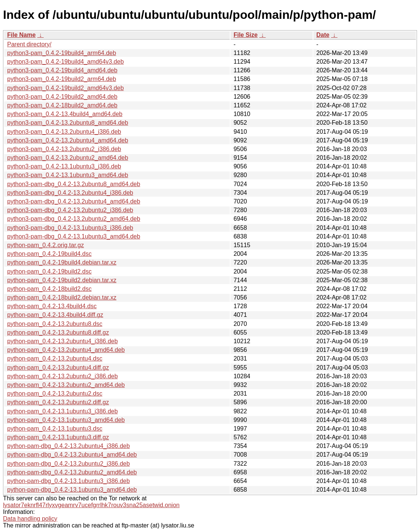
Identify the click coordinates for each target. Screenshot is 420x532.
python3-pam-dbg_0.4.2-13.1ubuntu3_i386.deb (70, 228)
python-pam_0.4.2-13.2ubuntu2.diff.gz (58, 402)
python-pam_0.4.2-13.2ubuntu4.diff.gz (58, 368)
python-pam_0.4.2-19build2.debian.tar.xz (62, 280)
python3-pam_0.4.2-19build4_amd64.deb (62, 70)
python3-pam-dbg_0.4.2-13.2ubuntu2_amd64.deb (74, 219)
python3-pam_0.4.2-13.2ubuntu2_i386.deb (64, 149)
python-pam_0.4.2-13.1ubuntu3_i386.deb (63, 411)
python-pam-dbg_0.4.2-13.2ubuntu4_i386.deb (69, 446)
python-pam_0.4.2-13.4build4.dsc (52, 306)
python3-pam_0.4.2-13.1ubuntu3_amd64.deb (68, 175)
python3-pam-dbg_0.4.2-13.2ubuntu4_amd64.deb (74, 201)
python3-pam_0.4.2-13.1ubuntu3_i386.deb (64, 166)
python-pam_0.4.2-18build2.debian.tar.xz (62, 297)
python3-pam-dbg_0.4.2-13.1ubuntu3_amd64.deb (74, 236)
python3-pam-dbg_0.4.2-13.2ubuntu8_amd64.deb (74, 184)
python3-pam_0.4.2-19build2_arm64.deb (62, 79)
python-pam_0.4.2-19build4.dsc (49, 254)
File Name (21, 35)
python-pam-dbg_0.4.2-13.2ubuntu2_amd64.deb (72, 472)
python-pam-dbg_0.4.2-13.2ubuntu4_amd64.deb (72, 455)
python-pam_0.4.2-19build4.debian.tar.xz (62, 262)
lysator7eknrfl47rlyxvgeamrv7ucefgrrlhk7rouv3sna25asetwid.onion (91, 505)
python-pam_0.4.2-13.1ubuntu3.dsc (55, 429)
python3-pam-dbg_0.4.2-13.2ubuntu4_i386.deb (70, 193)
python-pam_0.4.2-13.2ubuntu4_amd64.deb (66, 350)
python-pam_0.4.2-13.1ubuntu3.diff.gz (58, 437)
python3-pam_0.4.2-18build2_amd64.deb (62, 105)
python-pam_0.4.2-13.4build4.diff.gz (55, 315)
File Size (246, 35)
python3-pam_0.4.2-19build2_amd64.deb (62, 97)
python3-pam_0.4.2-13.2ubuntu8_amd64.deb (68, 123)
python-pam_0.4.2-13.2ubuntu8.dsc (55, 324)
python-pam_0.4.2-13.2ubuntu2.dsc (55, 394)
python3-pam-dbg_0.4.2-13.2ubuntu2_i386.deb (70, 210)
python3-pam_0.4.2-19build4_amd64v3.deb (66, 62)
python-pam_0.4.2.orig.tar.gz (46, 245)
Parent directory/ (29, 44)
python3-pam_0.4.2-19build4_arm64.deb (62, 53)
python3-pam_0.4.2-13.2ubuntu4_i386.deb (64, 132)
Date (323, 35)
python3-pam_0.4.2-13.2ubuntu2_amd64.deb (68, 158)
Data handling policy (30, 519)
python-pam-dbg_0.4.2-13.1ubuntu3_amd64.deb (72, 490)
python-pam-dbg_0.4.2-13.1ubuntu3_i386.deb (69, 481)
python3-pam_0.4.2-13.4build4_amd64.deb (65, 114)
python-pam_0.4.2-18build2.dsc (49, 289)
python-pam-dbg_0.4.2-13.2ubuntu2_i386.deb (69, 464)
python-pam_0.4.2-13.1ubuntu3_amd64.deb (66, 420)
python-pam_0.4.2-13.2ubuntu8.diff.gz (58, 332)
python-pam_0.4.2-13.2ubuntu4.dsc (55, 358)
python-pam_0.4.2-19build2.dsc (49, 271)
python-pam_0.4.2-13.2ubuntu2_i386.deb (63, 376)
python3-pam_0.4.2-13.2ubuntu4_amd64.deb (68, 140)
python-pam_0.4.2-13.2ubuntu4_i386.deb (63, 341)
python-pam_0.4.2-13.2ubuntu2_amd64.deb (66, 385)
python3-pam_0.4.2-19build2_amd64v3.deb (66, 88)
